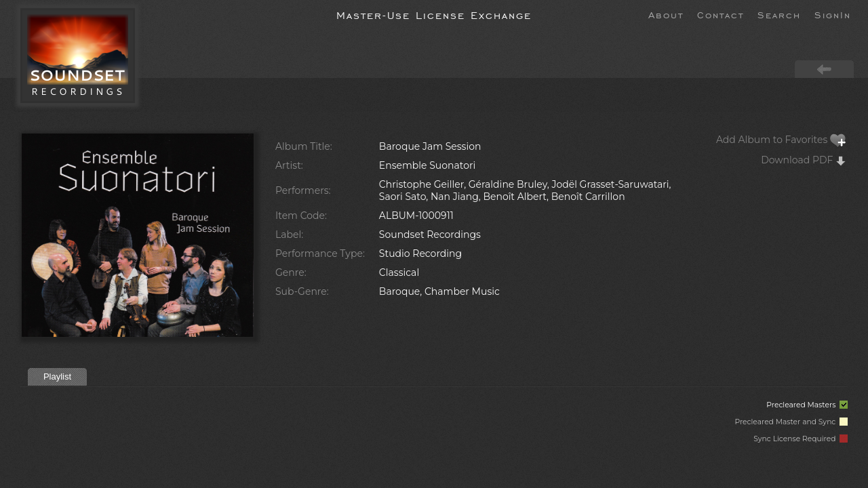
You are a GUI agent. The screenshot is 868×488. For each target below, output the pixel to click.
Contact (721, 14)
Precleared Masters (807, 405)
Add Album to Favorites (781, 140)
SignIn (833, 14)
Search (779, 14)
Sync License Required (801, 439)
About (666, 14)
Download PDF (804, 160)
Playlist (57, 377)
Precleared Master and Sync (791, 422)
